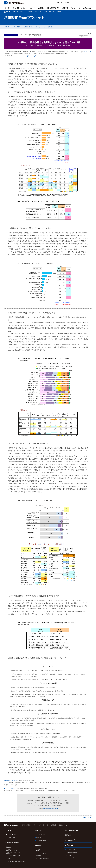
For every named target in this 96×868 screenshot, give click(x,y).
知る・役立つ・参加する (20, 8)
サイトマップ (70, 858)
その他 (50, 27)
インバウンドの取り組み (13, 856)
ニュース (32, 8)
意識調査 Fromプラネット (34, 12)
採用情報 (65, 8)
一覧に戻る (87, 818)
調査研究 (9, 847)
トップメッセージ (41, 853)
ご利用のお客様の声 (72, 852)
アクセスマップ (76, 8)
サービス (7, 8)
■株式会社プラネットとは (11, 781)
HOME (8, 12)
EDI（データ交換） (11, 835)
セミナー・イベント (12, 859)
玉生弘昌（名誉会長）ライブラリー (16, 862)
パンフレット (70, 855)
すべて (7, 27)
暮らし (38, 27)
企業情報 (41, 8)
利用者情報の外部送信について (59, 825)
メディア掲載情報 (41, 840)
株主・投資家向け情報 (53, 8)
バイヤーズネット (11, 838)
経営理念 (39, 856)
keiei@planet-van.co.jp (51, 809)
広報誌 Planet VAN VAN (13, 853)
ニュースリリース (41, 835)
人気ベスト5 (16, 27)
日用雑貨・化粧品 (28, 27)
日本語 (60, 3)
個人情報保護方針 (27, 825)
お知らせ (39, 838)
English (67, 3)
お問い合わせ (87, 8)
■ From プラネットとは (10, 788)
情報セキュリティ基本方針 (41, 825)
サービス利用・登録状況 (43, 859)
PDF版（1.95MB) (88, 52)
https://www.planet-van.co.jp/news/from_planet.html (27, 56)
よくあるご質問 (71, 849)
